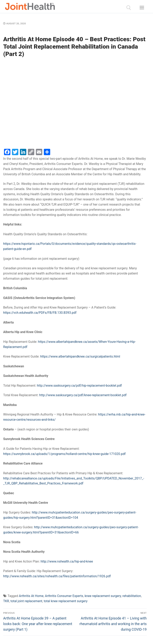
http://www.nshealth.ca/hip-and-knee (67, 561)
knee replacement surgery (103, 596)
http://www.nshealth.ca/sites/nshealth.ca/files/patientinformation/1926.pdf (57, 576)
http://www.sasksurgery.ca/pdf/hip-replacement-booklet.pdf (79, 386)
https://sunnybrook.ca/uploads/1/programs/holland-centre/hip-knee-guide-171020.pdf (64, 454)
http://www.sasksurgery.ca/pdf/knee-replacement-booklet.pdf (83, 395)
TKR (6, 601)
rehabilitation (132, 596)
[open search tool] (129, 8)
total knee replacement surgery (66, 601)
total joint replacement (26, 601)
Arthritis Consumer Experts (64, 596)
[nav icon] (142, 8)
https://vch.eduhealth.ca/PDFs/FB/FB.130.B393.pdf (40, 313)
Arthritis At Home (31, 596)
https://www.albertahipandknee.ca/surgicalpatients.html (80, 356)
